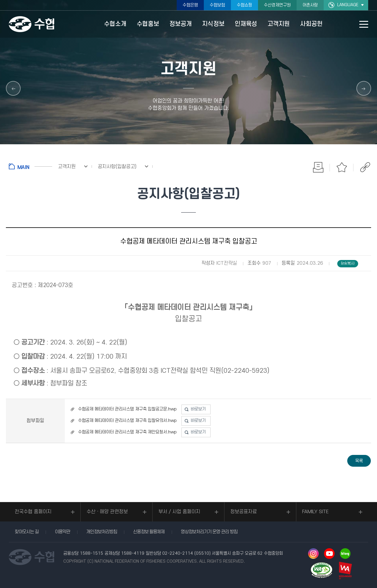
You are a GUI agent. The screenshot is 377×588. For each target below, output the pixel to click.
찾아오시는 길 (27, 532)
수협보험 (217, 5)
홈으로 (30, 166)
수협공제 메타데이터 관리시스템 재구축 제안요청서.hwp (127, 432)
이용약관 (62, 532)
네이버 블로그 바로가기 (345, 554)
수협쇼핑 (244, 5)
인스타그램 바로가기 (313, 554)
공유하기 (365, 167)
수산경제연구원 (277, 5)
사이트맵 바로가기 (364, 24)
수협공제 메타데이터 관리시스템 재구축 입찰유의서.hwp (127, 421)
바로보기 (198, 409)
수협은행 (190, 5)
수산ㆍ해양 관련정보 (107, 512)
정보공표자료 (244, 512)
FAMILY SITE (315, 512)
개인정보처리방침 (102, 532)
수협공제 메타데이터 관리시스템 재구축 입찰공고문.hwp (127, 409)
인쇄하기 (318, 167)
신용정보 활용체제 (149, 532)
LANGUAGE (348, 5)
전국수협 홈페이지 (33, 512)
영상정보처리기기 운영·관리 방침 (209, 532)
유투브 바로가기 (329, 554)
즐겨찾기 (342, 167)
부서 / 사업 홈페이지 (179, 512)
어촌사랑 (310, 5)
